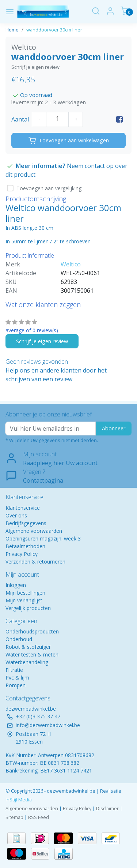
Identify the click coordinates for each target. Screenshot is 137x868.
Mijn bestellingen (25, 593)
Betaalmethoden (25, 546)
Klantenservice (23, 508)
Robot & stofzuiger (28, 647)
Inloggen (16, 585)
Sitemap (14, 817)
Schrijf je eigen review (35, 67)
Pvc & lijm (17, 678)
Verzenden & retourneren (35, 562)
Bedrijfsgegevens (26, 523)
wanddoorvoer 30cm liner (54, 30)
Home (12, 30)
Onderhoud (19, 639)
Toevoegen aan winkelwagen (69, 141)
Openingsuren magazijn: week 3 (43, 538)
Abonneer (114, 428)
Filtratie (14, 670)
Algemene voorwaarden (34, 531)
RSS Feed (39, 817)
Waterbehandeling (27, 662)
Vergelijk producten (28, 608)
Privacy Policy (22, 554)
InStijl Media (19, 800)
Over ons (16, 515)
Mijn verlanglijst (24, 600)
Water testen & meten (32, 654)
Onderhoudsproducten (32, 631)
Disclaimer (107, 808)
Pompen (16, 685)
